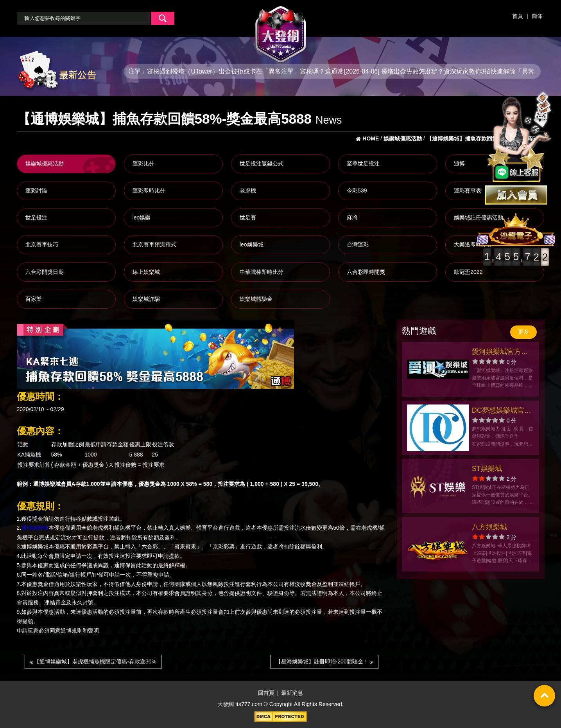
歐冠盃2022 (468, 272)
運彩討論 (36, 191)
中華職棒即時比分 (262, 272)
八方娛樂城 (489, 527)
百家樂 (34, 299)
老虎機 (248, 191)
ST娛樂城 (487, 469)
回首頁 (266, 693)
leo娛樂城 (252, 244)
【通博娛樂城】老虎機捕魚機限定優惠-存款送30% (93, 661)
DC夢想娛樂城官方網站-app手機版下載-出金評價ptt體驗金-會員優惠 (502, 411)
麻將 (352, 218)
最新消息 (292, 693)
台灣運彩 (358, 244)
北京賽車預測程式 (154, 244)
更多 (523, 332)
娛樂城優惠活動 (45, 164)
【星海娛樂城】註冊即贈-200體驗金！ (324, 661)
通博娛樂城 (35, 528)
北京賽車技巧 (42, 244)
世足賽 (248, 218)
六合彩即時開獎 (366, 272)
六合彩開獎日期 (45, 272)
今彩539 (357, 191)
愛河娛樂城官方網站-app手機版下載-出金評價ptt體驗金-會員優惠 (502, 353)
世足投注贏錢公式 (262, 164)
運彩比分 (143, 164)
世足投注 (36, 218)
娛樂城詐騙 (146, 299)
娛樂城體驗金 (256, 299)
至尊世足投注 (363, 164)
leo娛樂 (142, 218)
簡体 (537, 16)
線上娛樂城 (146, 272)
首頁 (518, 16)
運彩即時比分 (149, 191)
